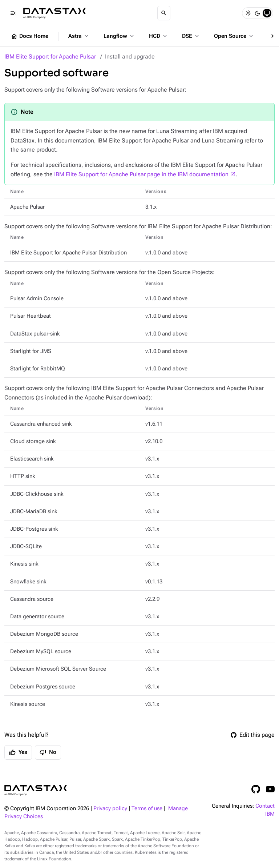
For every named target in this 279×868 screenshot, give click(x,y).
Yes (18, 752)
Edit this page (253, 735)
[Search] (164, 13)
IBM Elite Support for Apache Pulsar (50, 57)
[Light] (248, 13)
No (48, 752)
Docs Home (29, 36)
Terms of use (147, 809)
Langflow (119, 36)
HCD (159, 36)
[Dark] (258, 13)
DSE (191, 36)
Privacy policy (110, 809)
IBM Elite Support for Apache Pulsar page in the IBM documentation (141, 174)
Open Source (234, 36)
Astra (79, 36)
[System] (267, 13)
